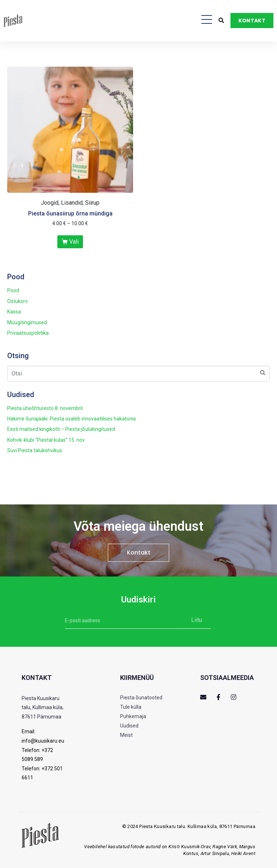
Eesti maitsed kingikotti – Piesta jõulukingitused (61, 429)
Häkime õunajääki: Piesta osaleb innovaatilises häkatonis (72, 419)
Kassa (14, 312)
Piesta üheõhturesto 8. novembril (45, 408)
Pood (13, 290)
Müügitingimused (27, 322)
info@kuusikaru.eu (43, 741)
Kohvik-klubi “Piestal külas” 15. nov (46, 440)
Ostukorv (17, 301)
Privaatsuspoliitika (28, 333)
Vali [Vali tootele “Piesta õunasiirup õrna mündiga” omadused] (74, 242)
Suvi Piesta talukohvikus (35, 450)
